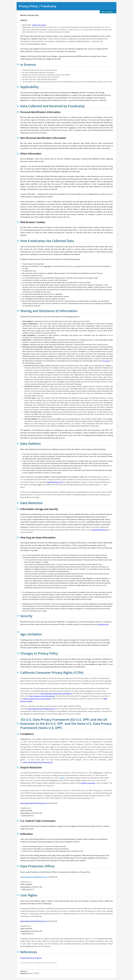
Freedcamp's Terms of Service (31, 958)
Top (18, 64)
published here (103, 624)
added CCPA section (39, 25)
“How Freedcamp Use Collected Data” (42, 696)
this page (106, 361)
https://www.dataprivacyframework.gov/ (38, 762)
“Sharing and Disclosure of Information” (37, 699)
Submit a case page (88, 783)
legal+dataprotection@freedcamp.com (42, 709)
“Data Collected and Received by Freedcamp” (56, 693)
